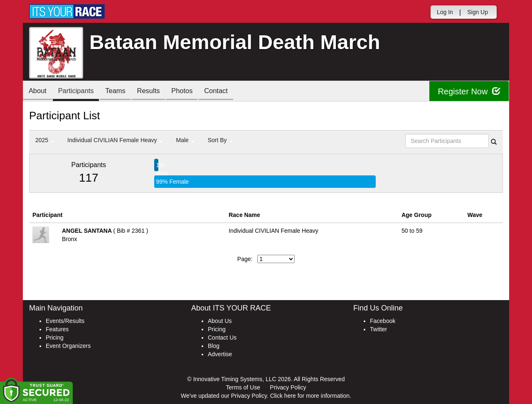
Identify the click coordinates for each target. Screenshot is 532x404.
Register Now (469, 91)
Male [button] (185, 140)
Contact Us (222, 337)
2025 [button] (45, 140)
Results (156, 92)
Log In (445, 12)
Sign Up (478, 12)
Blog (214, 346)
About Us (220, 321)
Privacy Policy (288, 387)
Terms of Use (243, 387)
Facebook (383, 321)
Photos (192, 92)
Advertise (220, 354)
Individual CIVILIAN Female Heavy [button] (115, 140)
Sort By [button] (220, 140)
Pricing (55, 337)
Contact (228, 92)
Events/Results (65, 321)
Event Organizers (68, 346)
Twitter (378, 329)
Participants (79, 92)
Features (57, 329)
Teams (121, 92)
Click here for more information (310, 396)
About (39, 92)
